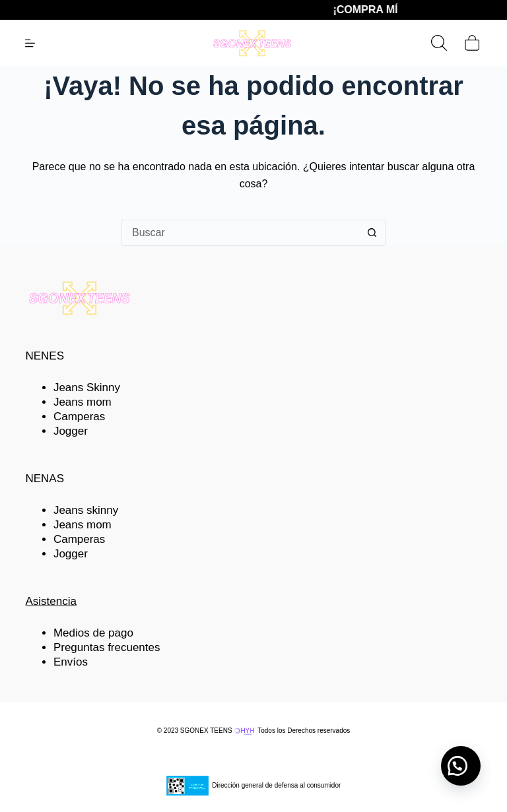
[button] (461, 766)
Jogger (71, 431)
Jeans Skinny (87, 388)
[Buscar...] (240, 233)
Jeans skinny (86, 510)
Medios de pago (93, 633)
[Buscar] (439, 43)
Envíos (71, 662)
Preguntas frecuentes (107, 647)
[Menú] (30, 43)
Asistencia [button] (51, 601)
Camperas (79, 417)
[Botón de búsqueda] (372, 233)
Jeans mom (83, 402)
